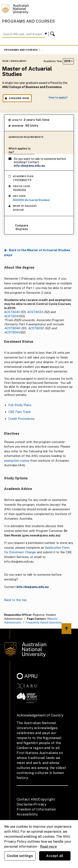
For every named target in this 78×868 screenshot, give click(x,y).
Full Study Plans (20, 405)
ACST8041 (12, 316)
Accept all (55, 856)
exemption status (17, 461)
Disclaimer (25, 804)
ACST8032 (36, 328)
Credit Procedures (21, 419)
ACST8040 (12, 312)
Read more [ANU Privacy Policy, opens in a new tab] (48, 847)
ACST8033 (35, 312)
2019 (68, 61)
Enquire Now (17, 98)
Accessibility (27, 814)
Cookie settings (20, 856)
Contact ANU (27, 799)
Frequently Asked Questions (44, 623)
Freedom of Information (36, 809)
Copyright (47, 799)
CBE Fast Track (20, 412)
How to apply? (58, 97)
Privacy (40, 804)
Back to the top (15, 600)
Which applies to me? (20, 150)
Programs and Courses (28, 21)
